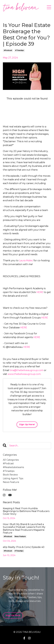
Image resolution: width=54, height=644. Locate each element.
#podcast (8, 50)
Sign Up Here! (27, 424)
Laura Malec (26, 260)
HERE (40, 292)
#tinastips (20, 50)
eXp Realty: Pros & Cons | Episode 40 (24, 547)
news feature (11, 482)
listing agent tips (13, 478)
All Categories (11, 460)
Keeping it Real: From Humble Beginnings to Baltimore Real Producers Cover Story (26, 511)
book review (10, 475)
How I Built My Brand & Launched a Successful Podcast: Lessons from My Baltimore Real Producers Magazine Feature (24, 528)
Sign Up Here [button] (13, 615)
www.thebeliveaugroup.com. (24, 374)
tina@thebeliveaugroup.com (27, 370)
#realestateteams (13, 467)
